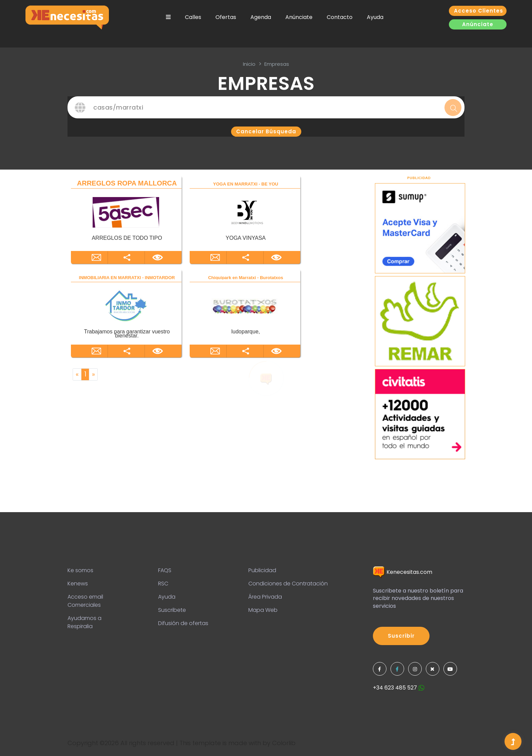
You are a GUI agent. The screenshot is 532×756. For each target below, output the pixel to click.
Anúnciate (299, 17)
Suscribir (401, 636)
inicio (249, 64)
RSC (163, 584)
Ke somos (80, 570)
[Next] (93, 374)
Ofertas (226, 17)
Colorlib (284, 743)
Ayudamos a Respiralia (84, 622)
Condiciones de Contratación (288, 584)
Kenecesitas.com (403, 572)
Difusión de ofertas (183, 623)
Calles (193, 17)
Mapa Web (263, 610)
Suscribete (172, 610)
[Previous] (77, 374)
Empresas (277, 64)
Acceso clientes (479, 11)
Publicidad (262, 570)
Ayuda (375, 17)
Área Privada (265, 597)
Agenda (261, 17)
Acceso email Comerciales (85, 601)
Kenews (78, 584)
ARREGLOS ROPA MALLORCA (127, 183)
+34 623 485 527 (399, 688)
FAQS (165, 570)
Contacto (340, 17)
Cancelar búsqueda (266, 131)
